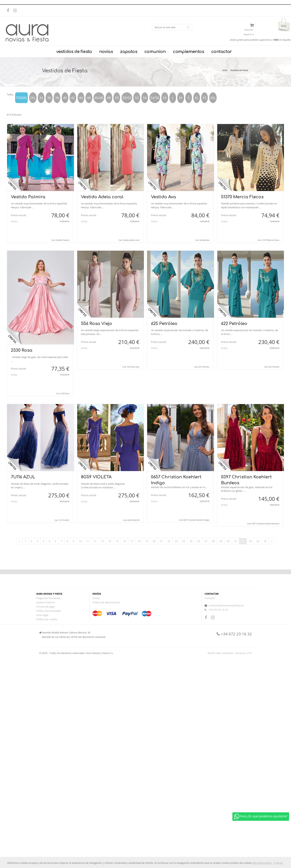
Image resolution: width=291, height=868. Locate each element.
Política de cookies (47, 619)
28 (213, 541)
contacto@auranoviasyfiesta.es (226, 605)
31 (236, 541)
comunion (155, 52)
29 (221, 541)
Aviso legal (42, 615)
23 (176, 541)
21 (162, 541)
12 (95, 541)
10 (80, 541)
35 (265, 541)
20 (154, 541)
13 (102, 541)
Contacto (210, 598)
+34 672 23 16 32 (218, 610)
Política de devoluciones (106, 602)
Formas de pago (46, 607)
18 (139, 541)
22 (169, 541)
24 (184, 541)
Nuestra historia (46, 602)
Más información (262, 863)
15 (117, 541)
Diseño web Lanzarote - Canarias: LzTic (230, 653)
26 (199, 541)
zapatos (129, 52)
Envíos (96, 598)
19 (147, 541)
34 (258, 541)
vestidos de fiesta (74, 52)
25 (191, 541)
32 (243, 541)
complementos (189, 52)
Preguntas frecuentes (49, 598)
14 (110, 541)
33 (250, 541)
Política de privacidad (48, 611)
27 (206, 541)
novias (106, 52)
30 (228, 541)
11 (87, 541)
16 (124, 541)
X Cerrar (278, 863)
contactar (222, 52)
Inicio (225, 70)
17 (132, 541)
